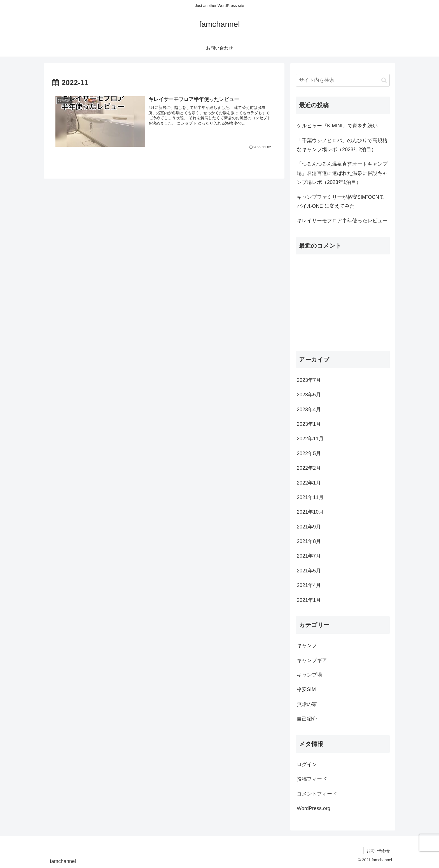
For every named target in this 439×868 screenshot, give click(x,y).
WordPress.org (314, 808)
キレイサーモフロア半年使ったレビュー (342, 221)
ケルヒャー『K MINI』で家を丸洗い (337, 126)
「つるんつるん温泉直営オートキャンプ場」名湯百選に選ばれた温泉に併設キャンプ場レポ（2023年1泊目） (342, 173)
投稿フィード (312, 779)
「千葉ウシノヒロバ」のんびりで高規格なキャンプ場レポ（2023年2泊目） (342, 145)
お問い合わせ (378, 851)
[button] (384, 80)
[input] (343, 80)
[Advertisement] (343, 303)
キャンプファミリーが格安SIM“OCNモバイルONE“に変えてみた (340, 202)
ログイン (307, 764)
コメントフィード (317, 794)
